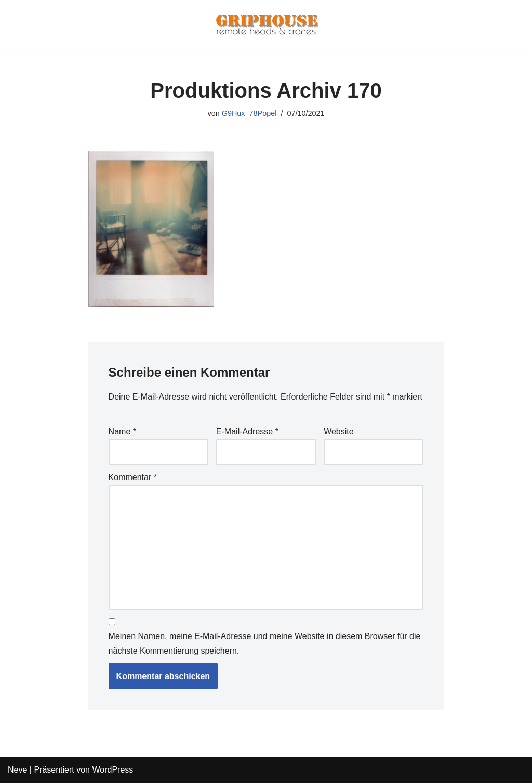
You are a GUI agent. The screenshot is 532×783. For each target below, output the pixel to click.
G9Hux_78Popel (249, 113)
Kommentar (133, 477)
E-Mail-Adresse (247, 432)
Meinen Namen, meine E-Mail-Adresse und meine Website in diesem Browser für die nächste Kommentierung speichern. (265, 643)
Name (122, 432)
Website (339, 432)
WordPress (112, 770)
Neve (17, 770)
